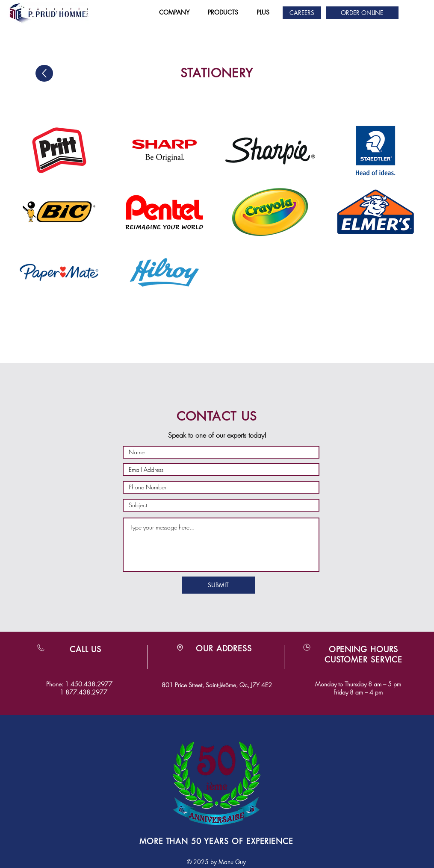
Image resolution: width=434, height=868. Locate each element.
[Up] (44, 73)
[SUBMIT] (218, 585)
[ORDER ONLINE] (362, 13)
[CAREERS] (302, 13)
